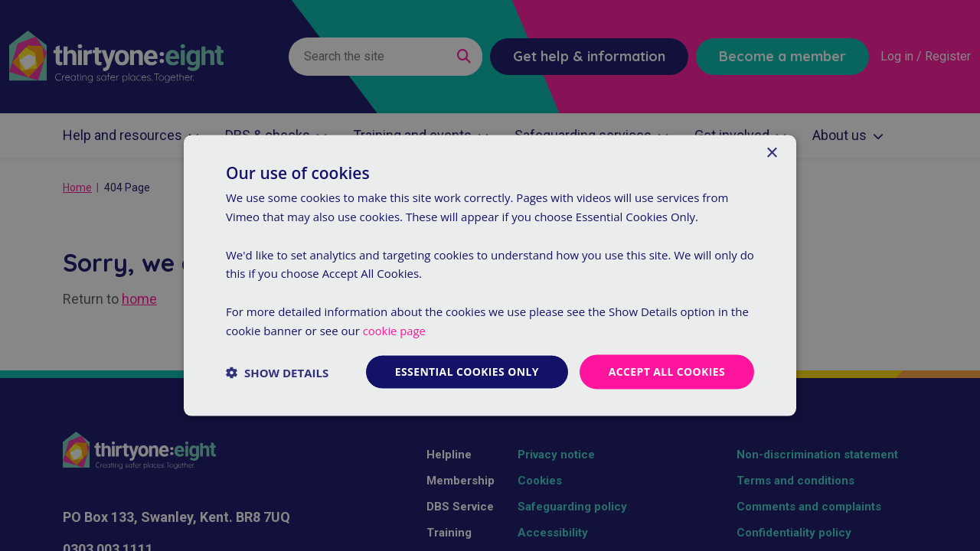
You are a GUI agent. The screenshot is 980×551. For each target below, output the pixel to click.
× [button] (771, 153)
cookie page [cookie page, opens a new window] (395, 330)
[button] (277, 372)
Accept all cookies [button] (666, 372)
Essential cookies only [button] (466, 372)
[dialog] (490, 275)
